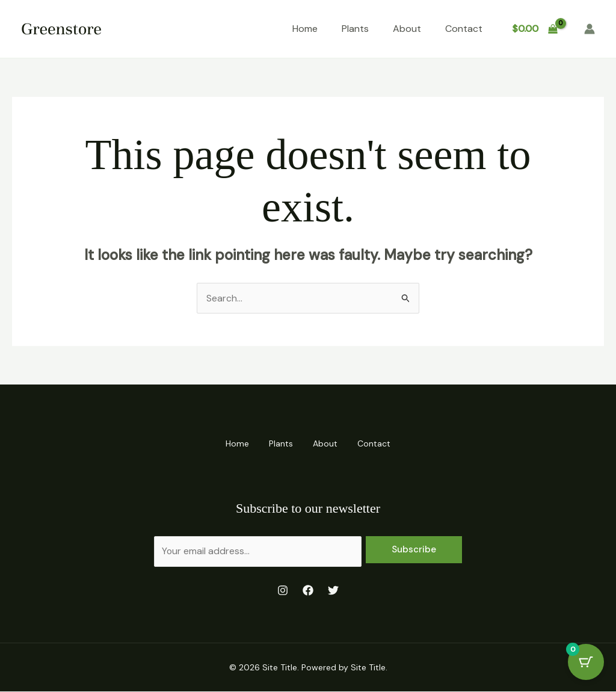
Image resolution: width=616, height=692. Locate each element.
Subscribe (414, 549)
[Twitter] (333, 591)
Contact (464, 29)
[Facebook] (308, 591)
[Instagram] (283, 591)
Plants (355, 29)
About (407, 29)
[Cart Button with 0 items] (586, 662)
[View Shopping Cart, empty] (534, 29)
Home (305, 29)
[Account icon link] (590, 29)
